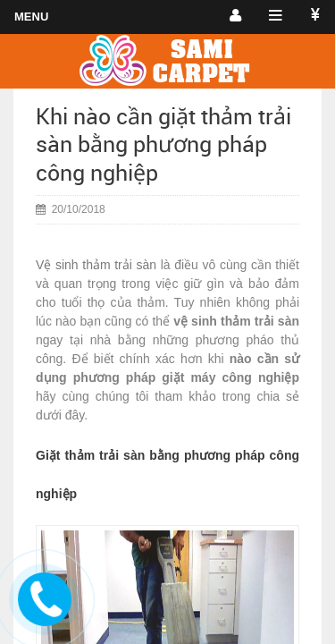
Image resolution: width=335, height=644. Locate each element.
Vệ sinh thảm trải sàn (96, 265)
